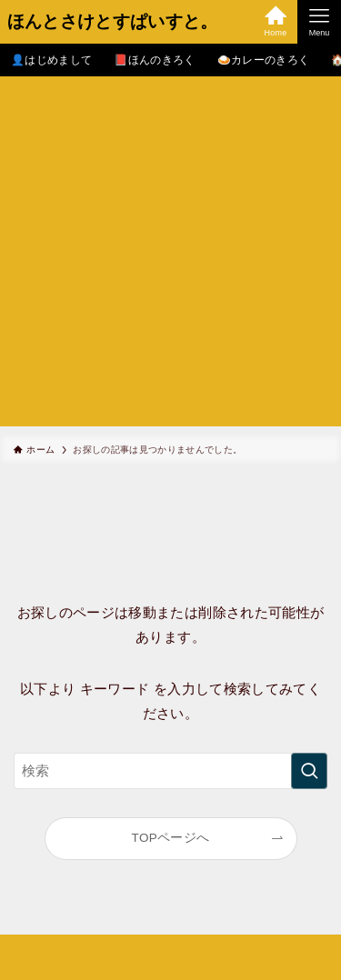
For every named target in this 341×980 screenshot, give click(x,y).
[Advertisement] (170, 256)
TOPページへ (171, 838)
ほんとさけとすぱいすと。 (113, 22)
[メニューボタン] (319, 22)
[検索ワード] (170, 771)
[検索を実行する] (309, 771)
